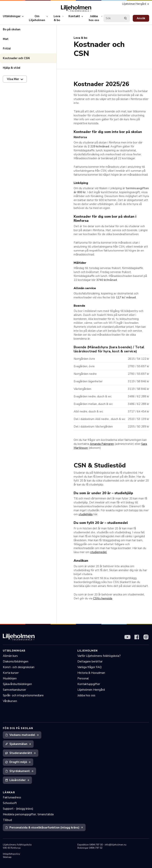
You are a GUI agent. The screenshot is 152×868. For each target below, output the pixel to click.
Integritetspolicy (11, 854)
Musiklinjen (10, 678)
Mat (6, 39)
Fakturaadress (12, 797)
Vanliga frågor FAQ (90, 667)
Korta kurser (11, 673)
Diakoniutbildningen (16, 661)
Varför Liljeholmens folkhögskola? (99, 656)
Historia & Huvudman (91, 673)
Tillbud (7, 820)
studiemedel (98, 552)
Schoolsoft (10, 803)
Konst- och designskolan (19, 667)
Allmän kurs (10, 656)
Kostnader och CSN (16, 58)
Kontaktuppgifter (89, 684)
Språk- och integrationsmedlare (23, 695)
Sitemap (7, 857)
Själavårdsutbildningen (17, 684)
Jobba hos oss (86, 695)
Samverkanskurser (14, 690)
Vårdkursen (10, 701)
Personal (83, 678)
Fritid (7, 49)
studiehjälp (86, 514)
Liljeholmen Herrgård (91, 690)
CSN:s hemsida (103, 598)
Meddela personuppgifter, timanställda (28, 814)
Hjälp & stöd (12, 68)
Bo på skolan (12, 29)
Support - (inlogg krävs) (18, 809)
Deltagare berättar (90, 661)
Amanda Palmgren (102, 444)
